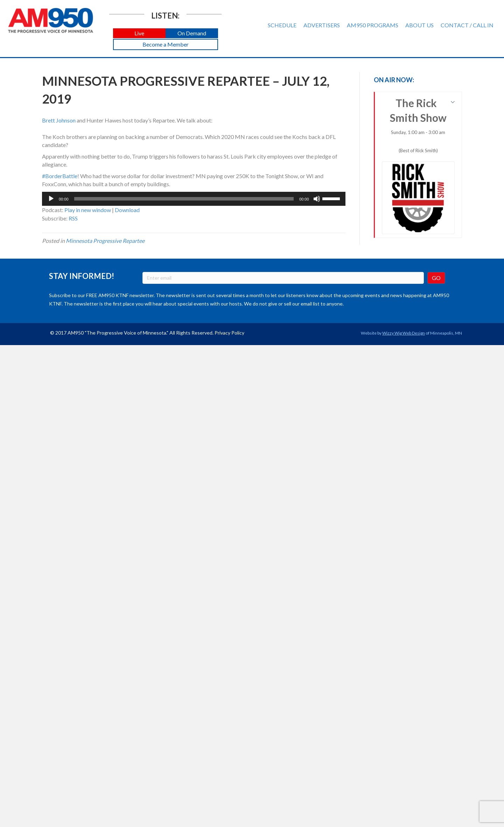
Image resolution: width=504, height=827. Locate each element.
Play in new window (88, 210)
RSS (73, 218)
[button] (139, 33)
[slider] (184, 199)
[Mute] (317, 199)
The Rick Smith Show (418, 166)
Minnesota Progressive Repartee (105, 241)
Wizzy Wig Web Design (404, 333)
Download (127, 210)
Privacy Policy (229, 333)
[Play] (51, 199)
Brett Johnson (59, 120)
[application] (194, 199)
